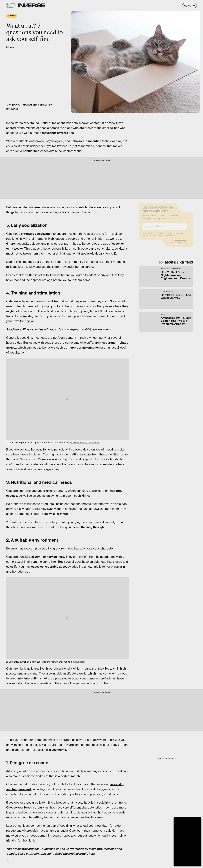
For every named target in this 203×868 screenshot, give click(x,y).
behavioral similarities (86, 141)
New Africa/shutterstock (189, 111)
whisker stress (58, 514)
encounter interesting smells (29, 678)
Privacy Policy (170, 238)
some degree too (31, 316)
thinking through (93, 527)
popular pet (31, 151)
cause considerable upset (49, 567)
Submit (179, 245)
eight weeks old (84, 254)
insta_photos (79, 662)
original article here (81, 854)
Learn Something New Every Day (158, 211)
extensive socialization (37, 234)
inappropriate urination (84, 348)
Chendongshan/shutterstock (85, 443)
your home (59, 750)
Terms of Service (153, 238)
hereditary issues (41, 817)
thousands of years (55, 133)
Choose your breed (19, 808)
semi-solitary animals (49, 557)
